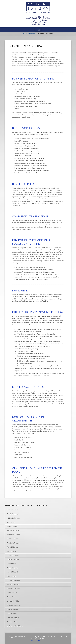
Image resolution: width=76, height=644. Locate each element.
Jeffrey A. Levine (12, 568)
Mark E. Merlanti (12, 572)
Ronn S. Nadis (11, 576)
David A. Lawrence (13, 560)
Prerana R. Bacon (13, 510)
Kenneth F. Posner (13, 584)
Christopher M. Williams (15, 626)
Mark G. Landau (12, 551)
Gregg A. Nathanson (14, 580)
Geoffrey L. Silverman (14, 605)
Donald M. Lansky (13, 555)
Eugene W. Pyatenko (14, 589)
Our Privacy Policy (38, 640)
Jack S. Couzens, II (13, 514)
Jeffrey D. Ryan (12, 597)
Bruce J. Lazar (11, 564)
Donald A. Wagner (13, 618)
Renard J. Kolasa (12, 547)
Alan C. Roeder (12, 593)
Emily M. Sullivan (12, 609)
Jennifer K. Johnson (13, 543)
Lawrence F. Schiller (13, 601)
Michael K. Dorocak (13, 518)
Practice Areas (31, 34)
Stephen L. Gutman (13, 539)
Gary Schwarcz (12, 613)
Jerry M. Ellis (11, 522)
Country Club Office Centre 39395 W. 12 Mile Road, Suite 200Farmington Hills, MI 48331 (38, 19)
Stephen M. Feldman (14, 531)
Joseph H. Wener (13, 622)
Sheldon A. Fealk (12, 526)
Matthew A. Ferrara (13, 535)
